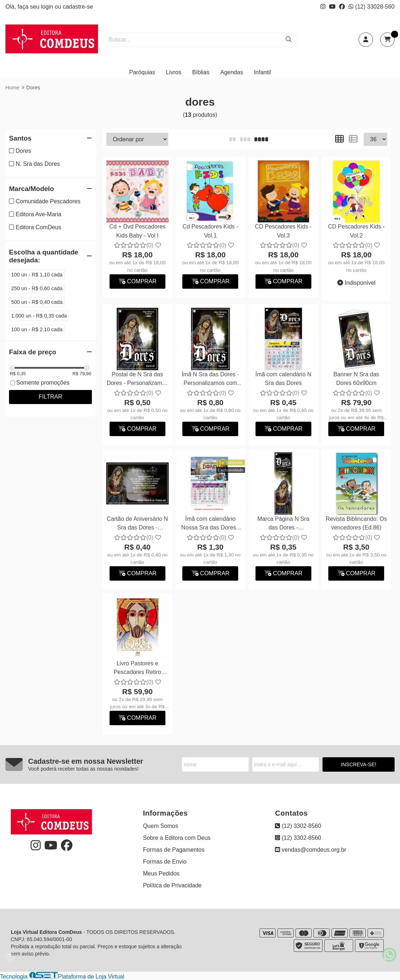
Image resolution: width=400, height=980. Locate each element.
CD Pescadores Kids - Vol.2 (356, 231)
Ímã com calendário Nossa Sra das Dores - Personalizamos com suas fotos (210, 524)
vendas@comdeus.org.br (310, 850)
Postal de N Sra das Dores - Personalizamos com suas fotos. (137, 380)
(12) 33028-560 (372, 7)
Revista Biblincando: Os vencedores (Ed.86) (356, 523)
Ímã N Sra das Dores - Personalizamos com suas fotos (210, 380)
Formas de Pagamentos (174, 850)
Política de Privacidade (172, 885)
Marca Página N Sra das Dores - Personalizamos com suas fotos (283, 524)
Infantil (262, 72)
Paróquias (142, 72)
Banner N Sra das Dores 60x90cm (356, 379)
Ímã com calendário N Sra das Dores (283, 379)
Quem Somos (161, 826)
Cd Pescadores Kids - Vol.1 (210, 231)
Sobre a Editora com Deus (177, 838)
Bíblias (201, 72)
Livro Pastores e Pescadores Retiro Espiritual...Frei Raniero (137, 669)
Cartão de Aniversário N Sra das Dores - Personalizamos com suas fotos (137, 524)
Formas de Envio (165, 862)
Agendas (232, 72)
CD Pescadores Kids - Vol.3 (283, 231)
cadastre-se (78, 7)
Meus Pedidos (161, 873)
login (48, 7)
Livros (174, 72)
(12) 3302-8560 (298, 826)
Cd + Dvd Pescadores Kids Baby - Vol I (137, 231)
